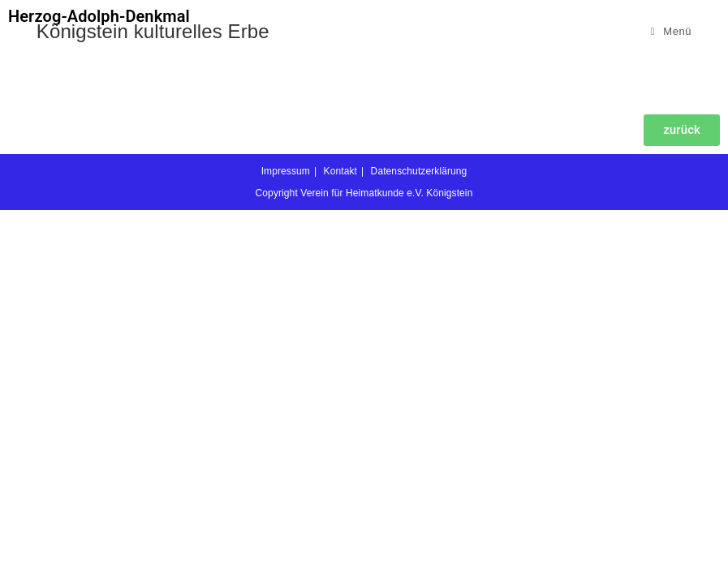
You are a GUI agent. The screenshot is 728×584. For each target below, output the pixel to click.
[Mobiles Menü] (672, 31)
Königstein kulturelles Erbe (153, 31)
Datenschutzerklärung (419, 545)
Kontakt (340, 545)
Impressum (286, 545)
